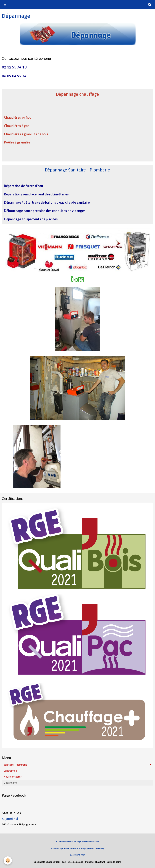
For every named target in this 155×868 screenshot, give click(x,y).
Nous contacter (13, 777)
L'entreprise (10, 771)
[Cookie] (8, 860)
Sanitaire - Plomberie (15, 765)
